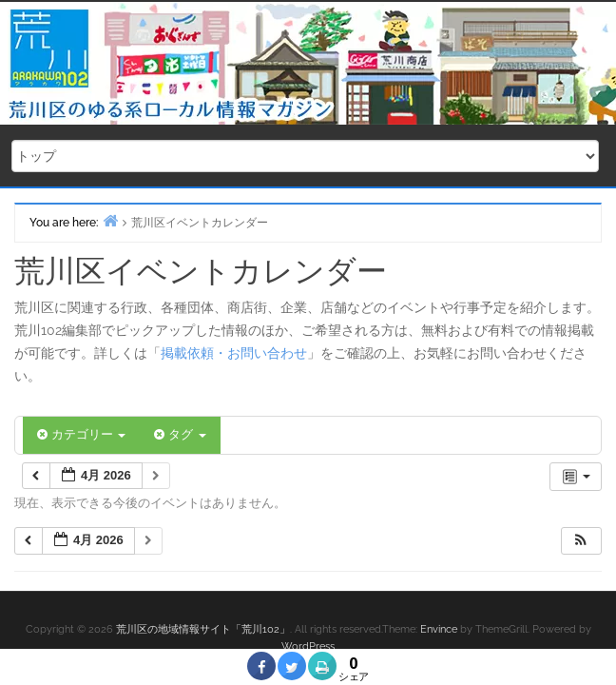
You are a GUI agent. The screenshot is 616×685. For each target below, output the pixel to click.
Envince (439, 629)
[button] (581, 541)
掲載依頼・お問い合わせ (234, 353)
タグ (180, 434)
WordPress (308, 646)
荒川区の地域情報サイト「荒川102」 (203, 629)
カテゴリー (81, 434)
